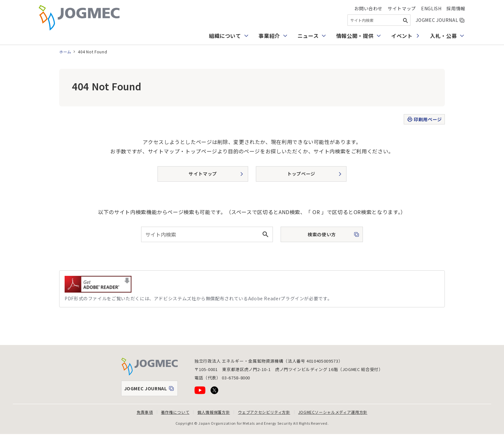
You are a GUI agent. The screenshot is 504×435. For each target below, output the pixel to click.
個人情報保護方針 (214, 412)
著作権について (175, 412)
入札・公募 (443, 36)
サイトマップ (402, 8)
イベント (402, 36)
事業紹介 (269, 36)
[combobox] (379, 20)
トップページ (301, 174)
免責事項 (145, 412)
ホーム (65, 52)
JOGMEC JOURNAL (441, 20)
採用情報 (456, 8)
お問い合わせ (368, 8)
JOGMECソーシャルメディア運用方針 (333, 412)
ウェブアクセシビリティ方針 (264, 412)
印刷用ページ (424, 119)
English (431, 8)
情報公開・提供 (355, 36)
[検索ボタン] (405, 20)
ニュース (308, 36)
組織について (225, 36)
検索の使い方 (316, 236)
